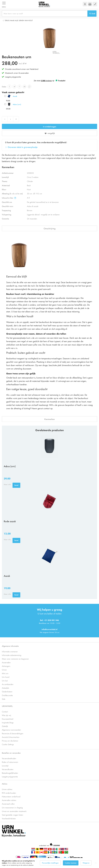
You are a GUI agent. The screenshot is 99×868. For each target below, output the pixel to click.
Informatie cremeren (10, 651)
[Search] (92, 14)
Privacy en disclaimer (10, 741)
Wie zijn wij (6, 715)
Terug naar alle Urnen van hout (19, 20)
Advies (5, 784)
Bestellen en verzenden (11, 753)
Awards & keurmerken (11, 737)
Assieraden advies (9, 800)
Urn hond (6, 677)
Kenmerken (50, 419)
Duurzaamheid (8, 719)
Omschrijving (50, 228)
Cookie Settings (8, 744)
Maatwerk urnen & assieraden (17, 73)
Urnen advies (7, 789)
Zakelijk (5, 726)
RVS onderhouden (9, 793)
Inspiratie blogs (8, 722)
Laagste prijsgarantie (13, 77)
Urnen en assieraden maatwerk (14, 811)
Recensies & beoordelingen (13, 733)
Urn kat (5, 681)
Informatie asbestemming (12, 655)
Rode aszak (10, 521)
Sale (4, 699)
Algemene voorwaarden (11, 730)
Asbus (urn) (17, 104)
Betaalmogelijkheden (10, 773)
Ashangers (6, 666)
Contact (5, 712)
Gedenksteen (7, 691)
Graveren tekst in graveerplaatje (23, 147)
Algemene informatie (10, 646)
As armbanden (8, 684)
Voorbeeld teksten (9, 818)
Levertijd (5, 766)
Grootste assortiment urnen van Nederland (22, 69)
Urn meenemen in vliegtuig (12, 807)
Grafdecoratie (7, 695)
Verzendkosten (8, 769)
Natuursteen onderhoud (11, 796)
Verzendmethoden (9, 758)
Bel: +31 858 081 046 (49, 620)
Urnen (4, 670)
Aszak (15, 96)
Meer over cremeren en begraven (15, 659)
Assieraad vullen (8, 804)
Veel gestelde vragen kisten (13, 815)
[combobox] (45, 14)
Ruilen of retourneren (10, 762)
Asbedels (5, 688)
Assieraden (6, 662)
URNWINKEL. (7, 706)
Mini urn (5, 673)
